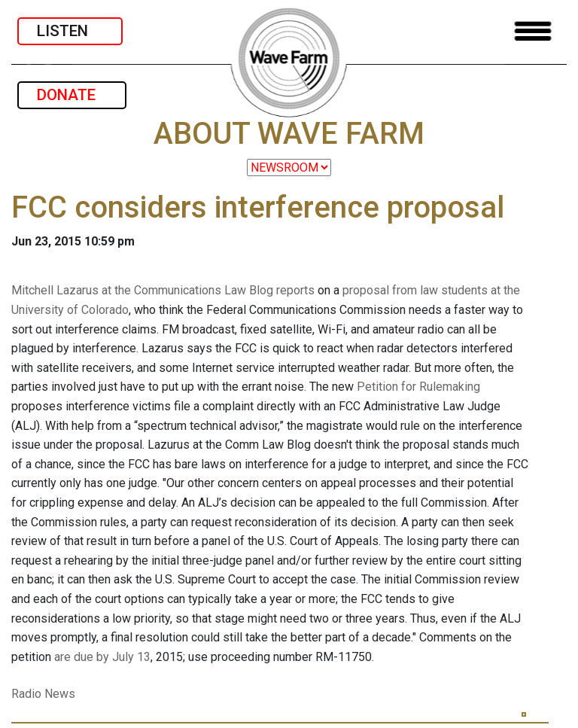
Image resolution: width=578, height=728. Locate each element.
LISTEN (70, 31)
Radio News (43, 694)
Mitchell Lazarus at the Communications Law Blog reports (163, 290)
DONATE (72, 95)
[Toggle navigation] (533, 31)
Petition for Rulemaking (418, 387)
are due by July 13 (102, 657)
